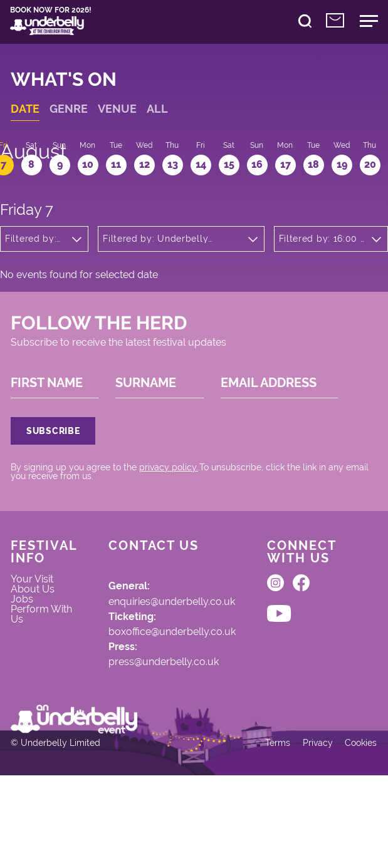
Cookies (356, 833)
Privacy (311, 833)
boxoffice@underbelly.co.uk (176, 690)
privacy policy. (173, 515)
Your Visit (36, 636)
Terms (270, 833)
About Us (37, 648)
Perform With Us (46, 677)
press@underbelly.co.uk (168, 724)
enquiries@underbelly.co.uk (176, 657)
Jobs (26, 659)
